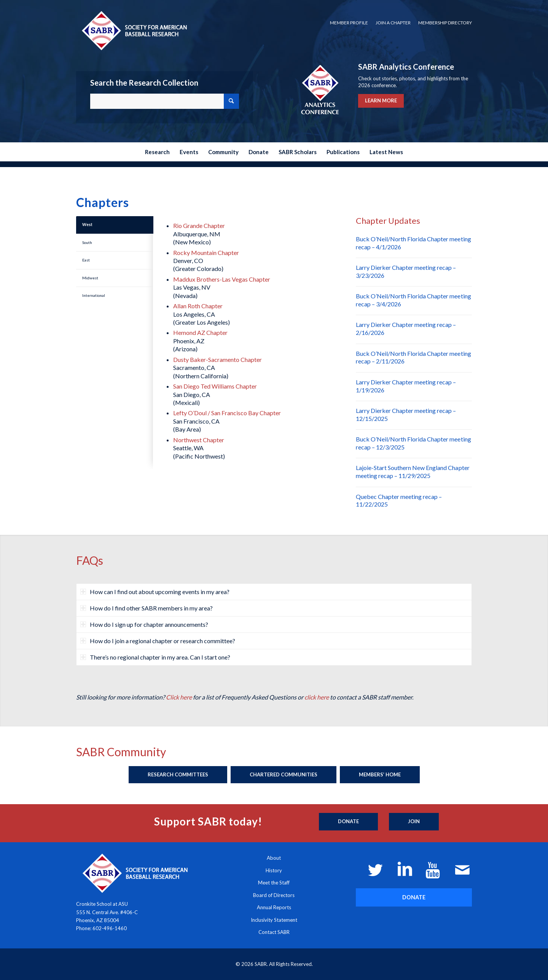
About (274, 858)
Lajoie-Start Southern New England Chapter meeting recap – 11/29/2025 (413, 472)
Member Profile (349, 23)
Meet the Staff (274, 883)
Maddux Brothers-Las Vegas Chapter (222, 279)
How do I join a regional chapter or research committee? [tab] (158, 641)
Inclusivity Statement (274, 920)
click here (317, 697)
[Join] (414, 822)
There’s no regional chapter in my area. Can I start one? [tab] (155, 657)
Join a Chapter (393, 23)
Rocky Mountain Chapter (206, 253)
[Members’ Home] (380, 775)
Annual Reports (274, 907)
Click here (179, 697)
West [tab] (87, 225)
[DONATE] (414, 897)
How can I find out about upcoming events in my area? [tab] (155, 592)
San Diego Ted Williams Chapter (215, 386)
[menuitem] (349, 23)
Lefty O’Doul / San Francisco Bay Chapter (227, 413)
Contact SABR (274, 932)
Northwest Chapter (199, 440)
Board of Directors (274, 895)
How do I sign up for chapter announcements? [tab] (144, 624)
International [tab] (94, 295)
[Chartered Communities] (284, 775)
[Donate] (348, 822)
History (274, 870)
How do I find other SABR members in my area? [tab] (147, 608)
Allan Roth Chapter (198, 306)
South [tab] (87, 242)
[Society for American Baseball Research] (134, 30)
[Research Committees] (178, 775)
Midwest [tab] (90, 278)
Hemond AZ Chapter (200, 332)
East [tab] (86, 260)
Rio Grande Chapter (199, 225)
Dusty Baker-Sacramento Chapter (217, 359)
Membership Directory (445, 23)
